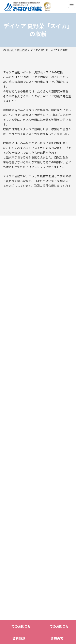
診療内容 (57, 638)
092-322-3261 (26, 376)
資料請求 (19, 638)
